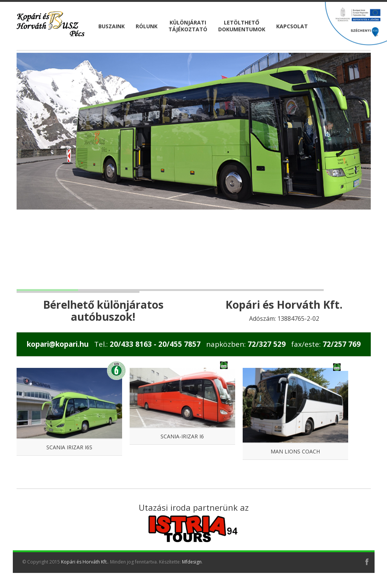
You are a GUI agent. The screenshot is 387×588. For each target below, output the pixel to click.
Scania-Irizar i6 (182, 436)
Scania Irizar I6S (69, 447)
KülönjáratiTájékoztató (188, 26)
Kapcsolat (292, 26)
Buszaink (112, 26)
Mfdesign (192, 562)
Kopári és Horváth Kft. (84, 562)
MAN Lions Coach (295, 451)
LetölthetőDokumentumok (242, 26)
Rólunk (147, 26)
